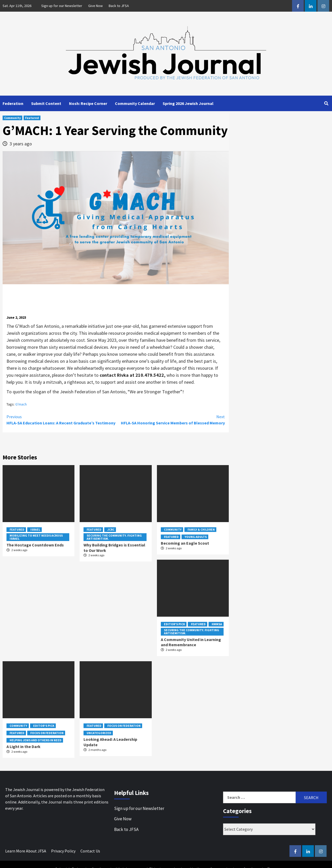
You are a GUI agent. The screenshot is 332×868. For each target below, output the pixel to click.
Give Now (95, 6)
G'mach (21, 404)
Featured (32, 118)
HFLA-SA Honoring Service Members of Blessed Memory (170, 419)
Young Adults (196, 537)
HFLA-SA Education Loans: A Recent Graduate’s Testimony (61, 419)
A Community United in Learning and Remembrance (191, 642)
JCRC (111, 529)
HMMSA (217, 624)
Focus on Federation (47, 733)
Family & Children (201, 529)
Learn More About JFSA (26, 851)
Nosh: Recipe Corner (88, 103)
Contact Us (90, 851)
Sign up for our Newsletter (62, 6)
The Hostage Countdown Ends (35, 545)
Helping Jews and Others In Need (36, 740)
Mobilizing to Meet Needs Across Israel (36, 537)
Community (12, 118)
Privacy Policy (63, 851)
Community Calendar (135, 103)
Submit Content (46, 103)
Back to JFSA (119, 6)
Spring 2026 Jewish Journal (188, 103)
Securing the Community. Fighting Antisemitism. (114, 537)
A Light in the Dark (23, 746)
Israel (35, 529)
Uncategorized (99, 733)
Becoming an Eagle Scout (185, 543)
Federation (13, 103)
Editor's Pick (174, 624)
